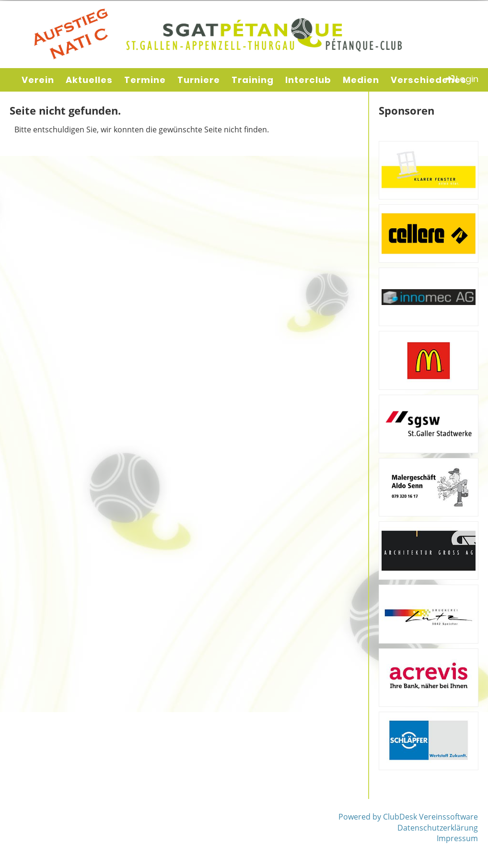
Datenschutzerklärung (438, 828)
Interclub (308, 80)
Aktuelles (89, 80)
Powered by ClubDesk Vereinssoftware (408, 817)
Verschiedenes (429, 80)
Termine (145, 80)
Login (461, 79)
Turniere (199, 80)
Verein (38, 80)
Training (253, 80)
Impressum (457, 838)
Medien (361, 80)
